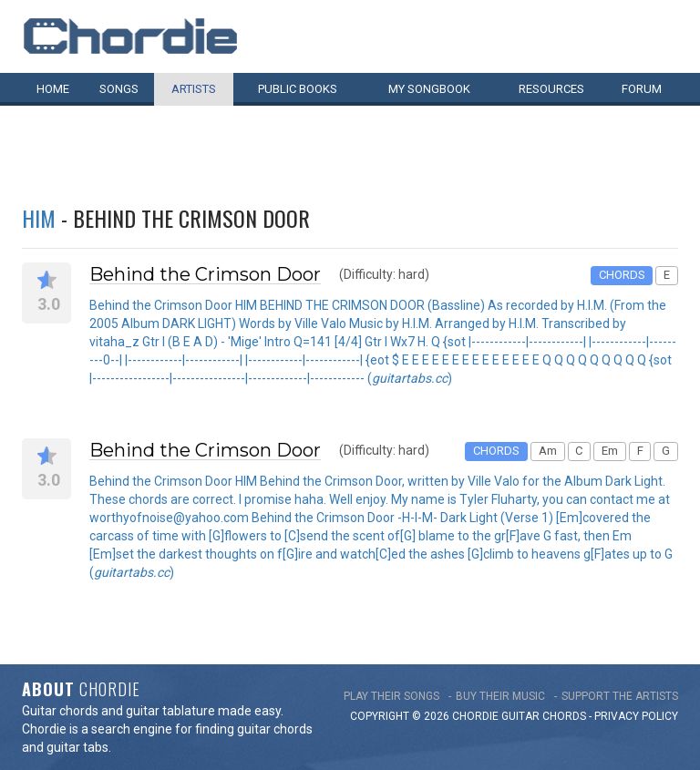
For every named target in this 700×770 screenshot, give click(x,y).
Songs (119, 89)
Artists (194, 89)
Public (298, 89)
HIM (39, 218)
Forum (642, 89)
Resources (551, 89)
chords (564, 716)
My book (429, 89)
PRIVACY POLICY (636, 716)
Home (53, 89)
